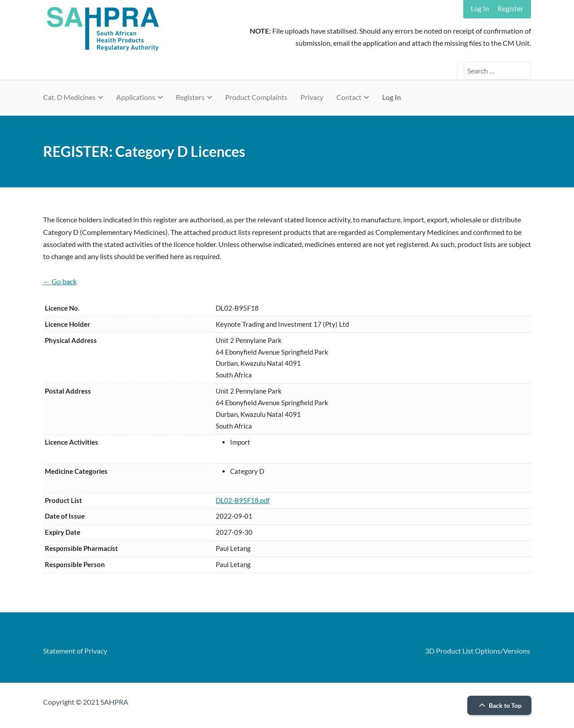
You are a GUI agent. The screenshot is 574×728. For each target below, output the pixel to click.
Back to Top (499, 705)
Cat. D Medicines (69, 97)
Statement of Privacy (75, 651)
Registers (190, 97)
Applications (136, 97)
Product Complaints (256, 97)
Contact (349, 97)
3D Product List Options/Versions (478, 651)
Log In (480, 9)
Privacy (312, 97)
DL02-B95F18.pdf (243, 500)
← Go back (60, 281)
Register (511, 9)
